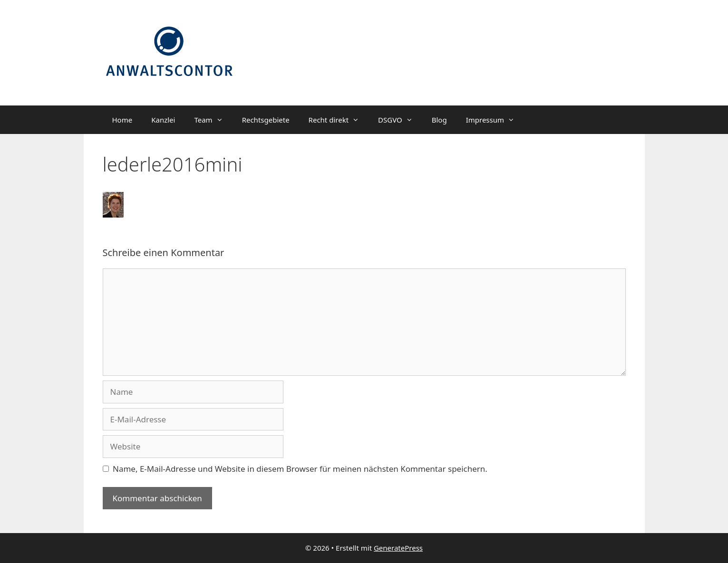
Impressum (495, 120)
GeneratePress (398, 548)
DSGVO (400, 120)
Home (122, 120)
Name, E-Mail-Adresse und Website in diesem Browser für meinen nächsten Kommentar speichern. (300, 469)
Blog (439, 120)
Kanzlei (163, 120)
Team (213, 120)
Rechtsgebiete (266, 120)
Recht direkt (339, 120)
